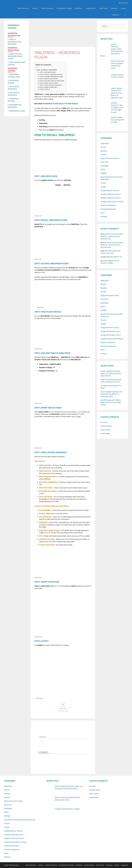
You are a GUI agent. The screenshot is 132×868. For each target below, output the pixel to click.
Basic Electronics (23, 8)
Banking (104, 151)
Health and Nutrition (108, 205)
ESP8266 (104, 173)
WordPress (79, 8)
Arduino (35, 8)
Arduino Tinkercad (47, 8)
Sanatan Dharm (91, 8)
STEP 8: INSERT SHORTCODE (49, 87)
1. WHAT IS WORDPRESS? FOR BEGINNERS (14, 42)
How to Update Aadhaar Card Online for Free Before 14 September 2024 (111, 394)
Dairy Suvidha (106, 430)
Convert (104, 155)
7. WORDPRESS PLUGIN (16, 111)
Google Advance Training (110, 190)
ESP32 (103, 169)
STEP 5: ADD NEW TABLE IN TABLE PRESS (52, 81)
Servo (103, 213)
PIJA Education (123, 3)
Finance (103, 183)
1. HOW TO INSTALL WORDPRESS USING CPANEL (15, 56)
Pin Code (104, 422)
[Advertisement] (63, 33)
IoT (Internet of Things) (64, 8)
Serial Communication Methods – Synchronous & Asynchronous (112, 236)
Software (104, 216)
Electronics (105, 162)
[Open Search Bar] (125, 15)
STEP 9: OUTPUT (45, 89)
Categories (117, 15)
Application (105, 143)
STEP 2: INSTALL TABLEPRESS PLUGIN (51, 74)
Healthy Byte (105, 433)
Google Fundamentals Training (112, 202)
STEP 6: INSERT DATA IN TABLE (49, 83)
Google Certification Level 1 (111, 194)
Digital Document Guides (110, 158)
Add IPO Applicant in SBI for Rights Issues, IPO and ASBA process (111, 402)
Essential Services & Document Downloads (20, 820)
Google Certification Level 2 (111, 198)
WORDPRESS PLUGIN (51, 104)
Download (114, 8)
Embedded (105, 166)
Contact (124, 8)
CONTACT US (117, 257)
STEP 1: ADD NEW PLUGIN (48, 72)
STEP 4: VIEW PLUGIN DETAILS (49, 79)
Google (103, 187)
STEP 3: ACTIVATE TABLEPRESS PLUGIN (51, 77)
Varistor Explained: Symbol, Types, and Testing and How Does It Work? (111, 373)
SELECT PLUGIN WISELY (69, 104)
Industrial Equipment (108, 209)
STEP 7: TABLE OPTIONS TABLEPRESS (51, 85)
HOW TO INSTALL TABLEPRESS (47, 70)
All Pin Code (103, 8)
